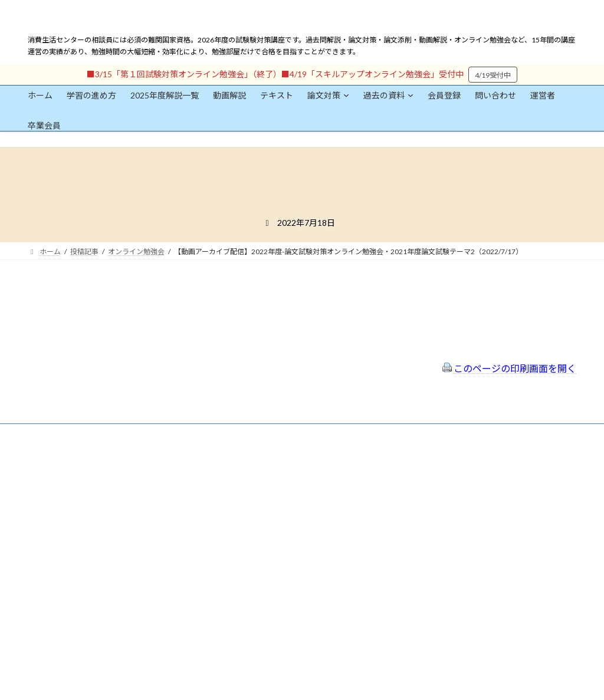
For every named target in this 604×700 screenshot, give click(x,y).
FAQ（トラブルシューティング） (280, 528)
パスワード (45, 575)
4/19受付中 (493, 75)
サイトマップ (248, 512)
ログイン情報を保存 (78, 635)
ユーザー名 (45, 520)
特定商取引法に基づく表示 (270, 481)
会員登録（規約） (255, 465)
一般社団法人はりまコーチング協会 (462, 470)
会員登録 (63, 489)
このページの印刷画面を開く (509, 368)
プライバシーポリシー (262, 497)
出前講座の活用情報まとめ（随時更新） (291, 543)
